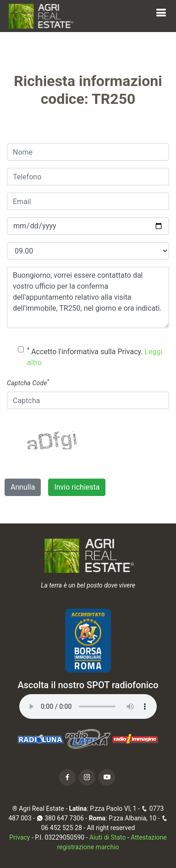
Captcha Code (28, 382)
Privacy (19, 837)
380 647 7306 (60, 818)
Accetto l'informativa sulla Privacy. (95, 357)
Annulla (23, 487)
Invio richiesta (77, 487)
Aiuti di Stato (107, 837)
